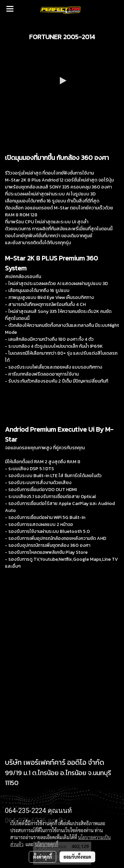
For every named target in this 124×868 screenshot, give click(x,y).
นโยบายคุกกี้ (47, 844)
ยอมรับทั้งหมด (77, 857)
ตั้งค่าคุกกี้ (42, 857)
